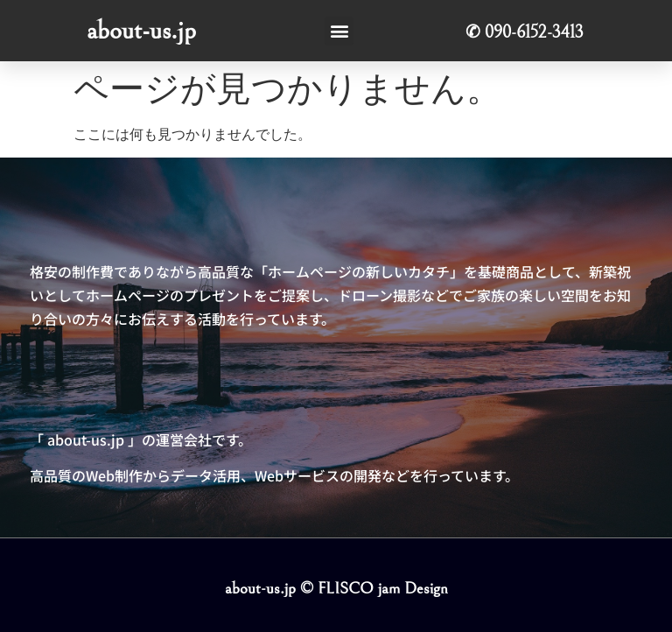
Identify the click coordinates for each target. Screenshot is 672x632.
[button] (339, 31)
